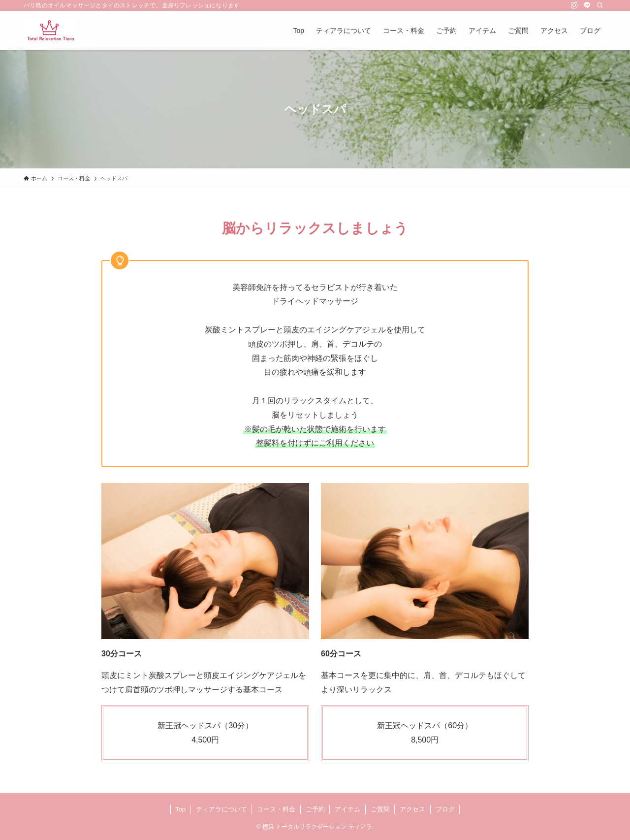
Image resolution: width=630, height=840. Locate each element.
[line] (587, 5)
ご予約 (315, 809)
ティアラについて (221, 809)
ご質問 (380, 809)
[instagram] (574, 5)
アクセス (412, 809)
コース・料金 (276, 809)
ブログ (445, 809)
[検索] (600, 5)
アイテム (347, 809)
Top (180, 809)
